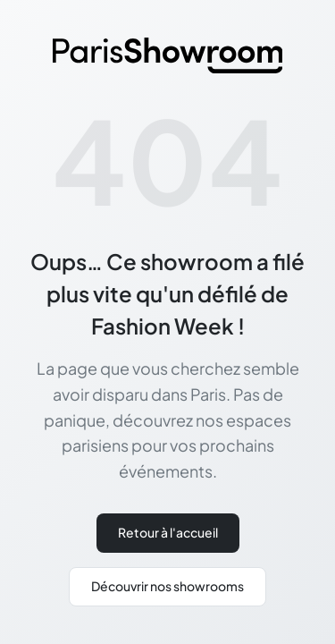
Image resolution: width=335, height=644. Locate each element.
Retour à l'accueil (168, 532)
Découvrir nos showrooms (167, 586)
